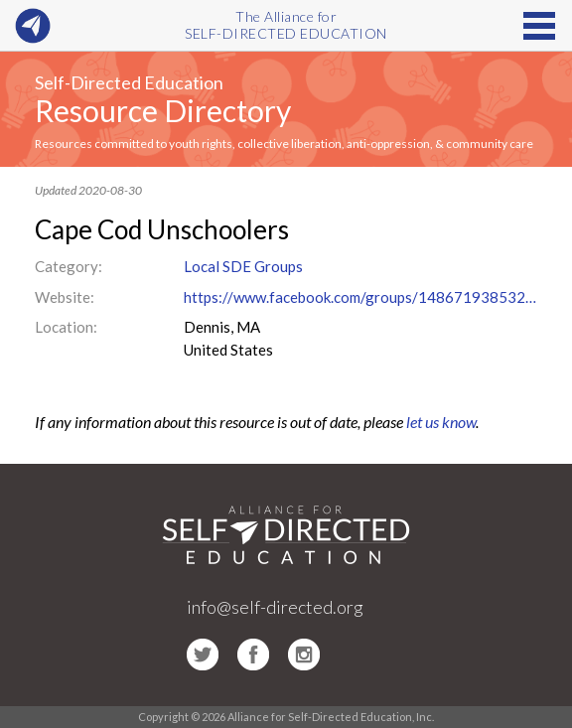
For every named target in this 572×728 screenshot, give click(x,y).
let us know (441, 422)
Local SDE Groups (243, 266)
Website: (65, 297)
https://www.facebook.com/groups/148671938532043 (361, 297)
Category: (69, 266)
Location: (66, 327)
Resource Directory (163, 110)
